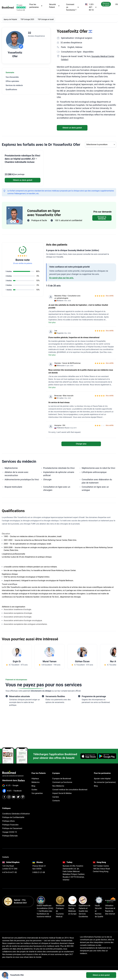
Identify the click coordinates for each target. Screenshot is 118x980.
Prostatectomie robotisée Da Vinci (59, 468)
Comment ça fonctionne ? (72, 7)
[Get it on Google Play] (107, 756)
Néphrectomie (11, 468)
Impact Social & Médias (62, 793)
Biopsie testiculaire (13, 487)
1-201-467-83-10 (91, 7)
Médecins (36, 782)
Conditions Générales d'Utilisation (16, 814)
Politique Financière (10, 825)
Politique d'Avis (8, 821)
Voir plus (52, 322)
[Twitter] (18, 797)
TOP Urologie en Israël (46, 19)
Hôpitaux (35, 779)
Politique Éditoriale (10, 836)
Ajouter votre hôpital (102, 779)
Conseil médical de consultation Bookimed (70, 790)
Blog (33, 786)
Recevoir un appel (106, 4)
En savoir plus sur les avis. (62, 278)
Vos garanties (37, 793)
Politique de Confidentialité (13, 817)
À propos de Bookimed (62, 779)
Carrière (56, 797)
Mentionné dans (14, 780)
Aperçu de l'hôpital (10, 19)
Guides (34, 790)
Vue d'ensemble (12, 77)
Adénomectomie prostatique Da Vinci (22, 479)
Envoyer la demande (102, 218)
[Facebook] (4, 797)
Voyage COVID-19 (10, 832)
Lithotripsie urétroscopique (94, 472)
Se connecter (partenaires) (105, 782)
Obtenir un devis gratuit (72, 128)
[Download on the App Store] (89, 756)
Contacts (56, 801)
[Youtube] (14, 797)
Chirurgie (47, 479)
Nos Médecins (58, 786)
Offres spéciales (12, 81)
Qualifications (11, 89)
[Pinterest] (23, 797)
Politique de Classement (12, 828)
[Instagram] (9, 797)
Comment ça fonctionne (62, 782)
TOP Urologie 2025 (27, 19)
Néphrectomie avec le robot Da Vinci (98, 468)
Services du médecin (14, 85)
